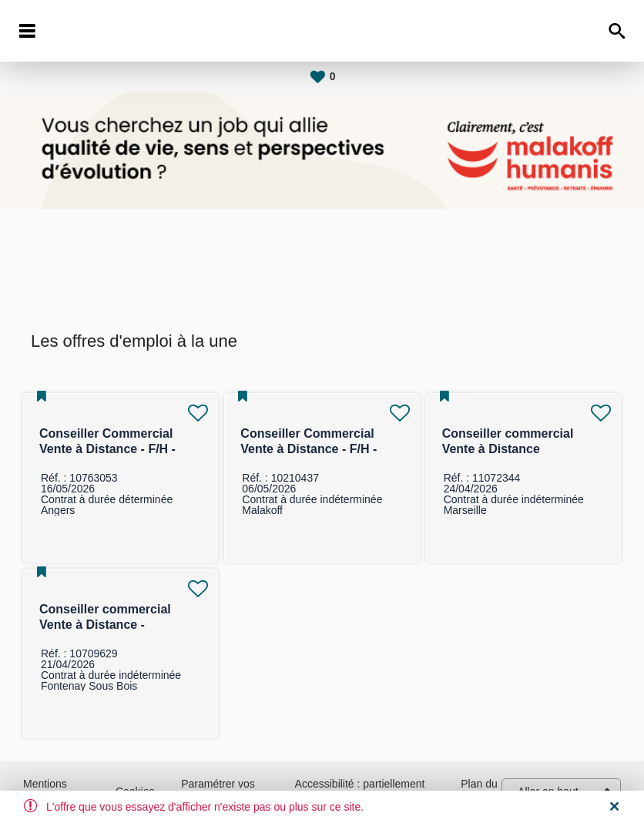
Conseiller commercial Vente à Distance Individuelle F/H (508, 449)
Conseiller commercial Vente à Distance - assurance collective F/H (111, 625)
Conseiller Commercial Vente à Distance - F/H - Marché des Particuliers (109, 449)
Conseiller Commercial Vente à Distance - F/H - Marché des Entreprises (310, 449)
